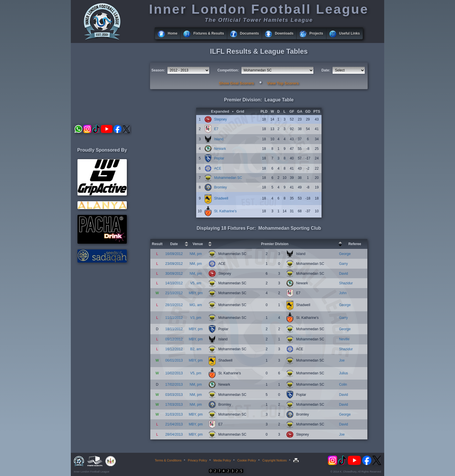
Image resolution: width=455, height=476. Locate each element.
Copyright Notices (275, 460)
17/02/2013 (174, 385)
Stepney (221, 119)
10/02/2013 (174, 373)
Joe (342, 360)
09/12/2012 (174, 339)
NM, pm (196, 254)
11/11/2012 (174, 318)
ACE (218, 168)
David (343, 274)
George (345, 254)
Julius (343, 373)
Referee (355, 244)
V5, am (196, 283)
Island (219, 139)
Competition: (228, 70)
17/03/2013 (174, 405)
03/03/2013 (174, 395)
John (343, 293)
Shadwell (221, 198)
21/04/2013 (174, 424)
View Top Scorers (283, 83)
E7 (216, 129)
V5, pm (196, 373)
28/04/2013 (174, 434)
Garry (343, 264)
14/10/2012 (174, 283)
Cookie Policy (247, 460)
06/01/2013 (174, 360)
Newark (220, 149)
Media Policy (222, 460)
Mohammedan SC (228, 178)
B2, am (196, 349)
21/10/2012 (174, 293)
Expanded (220, 111)
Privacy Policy (197, 460)
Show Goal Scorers (236, 83)
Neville (344, 339)
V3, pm (196, 318)
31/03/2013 (174, 414)
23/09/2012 (174, 264)
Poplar (219, 158)
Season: (158, 70)
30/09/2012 (174, 274)
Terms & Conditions (168, 460)
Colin (343, 385)
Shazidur (346, 283)
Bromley (221, 187)
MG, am (196, 305)
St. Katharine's (225, 211)
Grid (240, 111)
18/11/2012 (174, 329)
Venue (198, 244)
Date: (326, 70)
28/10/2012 (174, 305)
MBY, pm (196, 293)
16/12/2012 (174, 349)
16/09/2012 (174, 254)
